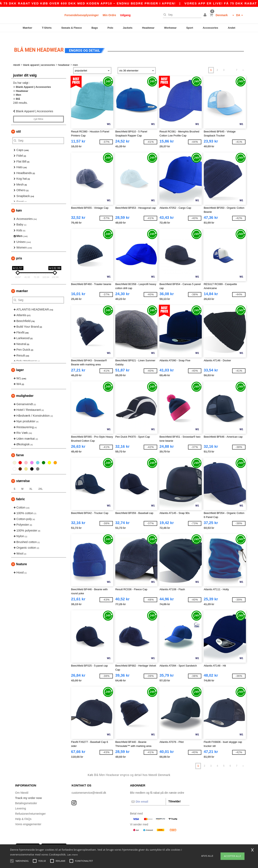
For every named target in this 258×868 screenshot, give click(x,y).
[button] (206, 15)
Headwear (148, 28)
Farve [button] (20, 448)
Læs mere (72, 855)
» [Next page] (243, 63)
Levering (21, 801)
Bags (95, 28)
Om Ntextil (22, 786)
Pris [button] (19, 251)
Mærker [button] (22, 284)
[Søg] (181, 15)
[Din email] (148, 795)
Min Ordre (109, 15)
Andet (231, 28)
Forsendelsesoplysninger (82, 15)
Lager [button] (20, 363)
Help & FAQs (23, 812)
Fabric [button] (21, 492)
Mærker (28, 28)
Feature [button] (21, 557)
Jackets (128, 28)
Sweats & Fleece (72, 28)
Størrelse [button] (23, 474)
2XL (40, 482)
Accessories (211, 28)
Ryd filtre (38, 112)
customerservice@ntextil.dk (89, 786)
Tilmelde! (174, 794)
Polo (110, 28)
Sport (190, 28)
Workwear (170, 28)
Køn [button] (19, 203)
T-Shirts (47, 28)
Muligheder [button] (25, 389)
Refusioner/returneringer (30, 807)
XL (31, 482)
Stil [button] (18, 124)
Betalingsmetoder (26, 796)
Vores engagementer (28, 817)
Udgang (125, 15)
